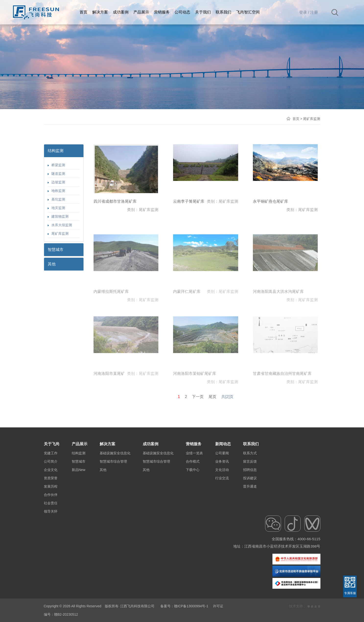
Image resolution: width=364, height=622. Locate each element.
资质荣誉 (51, 522)
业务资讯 (222, 505)
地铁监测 (57, 191)
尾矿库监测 (58, 234)
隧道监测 (57, 174)
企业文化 (51, 513)
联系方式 (250, 497)
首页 (296, 119)
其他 (103, 513)
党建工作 (51, 497)
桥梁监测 (57, 165)
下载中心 (193, 513)
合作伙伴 (51, 538)
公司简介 (51, 505)
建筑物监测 (58, 216)
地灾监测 (57, 208)
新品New (79, 513)
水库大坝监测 (60, 225)
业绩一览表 (194, 497)
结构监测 (79, 497)
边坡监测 (57, 182)
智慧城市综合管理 (113, 505)
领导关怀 (51, 555)
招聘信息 (250, 513)
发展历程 (51, 530)
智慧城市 (79, 505)
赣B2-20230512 (66, 614)
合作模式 (193, 505)
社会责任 (51, 547)
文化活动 (222, 513)
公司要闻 (222, 497)
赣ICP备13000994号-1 (191, 606)
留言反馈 (250, 505)
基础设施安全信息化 (115, 497)
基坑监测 (57, 199)
